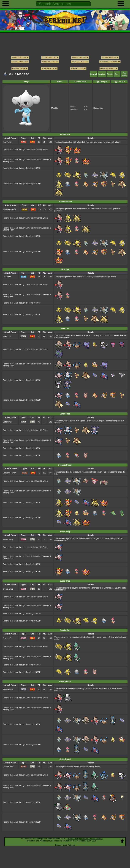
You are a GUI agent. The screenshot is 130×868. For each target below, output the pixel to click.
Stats (117, 74)
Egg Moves (124, 74)
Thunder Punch (9, 210)
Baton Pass (8, 422)
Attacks (110, 74)
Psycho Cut (8, 638)
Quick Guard (8, 767)
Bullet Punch (8, 690)
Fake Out (7, 336)
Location (102, 74)
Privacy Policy (74, 839)
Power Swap (8, 539)
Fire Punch (7, 142)
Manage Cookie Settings (92, 839)
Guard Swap (8, 589)
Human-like (98, 108)
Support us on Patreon (65, 845)
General (94, 74)
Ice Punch (7, 277)
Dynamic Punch (10, 473)
